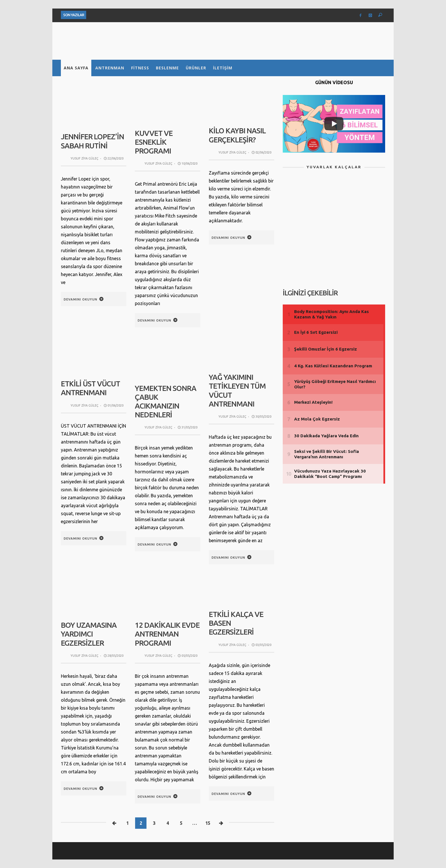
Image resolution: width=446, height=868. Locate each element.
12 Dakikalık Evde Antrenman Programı (167, 634)
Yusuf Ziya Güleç (84, 158)
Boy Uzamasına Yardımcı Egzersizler (89, 634)
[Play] (334, 124)
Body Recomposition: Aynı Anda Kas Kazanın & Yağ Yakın (332, 314)
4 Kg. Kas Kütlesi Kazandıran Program (333, 366)
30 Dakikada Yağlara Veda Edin (326, 436)
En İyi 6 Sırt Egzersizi (316, 332)
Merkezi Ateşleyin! (313, 402)
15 (208, 823)
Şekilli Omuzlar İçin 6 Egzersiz (326, 349)
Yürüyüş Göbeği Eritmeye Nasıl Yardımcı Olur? (335, 384)
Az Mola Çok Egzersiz (317, 419)
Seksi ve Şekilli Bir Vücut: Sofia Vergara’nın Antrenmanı (327, 454)
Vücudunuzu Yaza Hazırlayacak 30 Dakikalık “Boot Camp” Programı (330, 474)
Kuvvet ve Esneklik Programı (154, 142)
